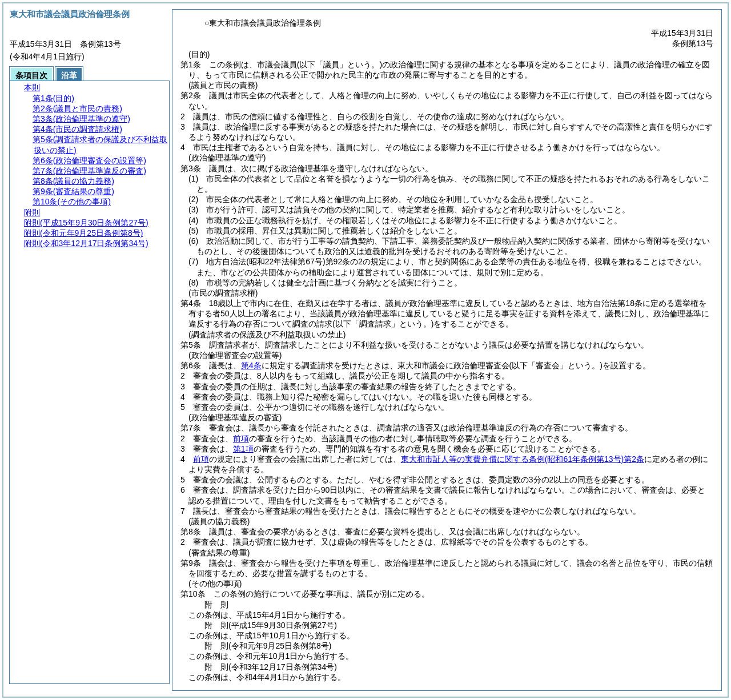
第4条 (251, 365)
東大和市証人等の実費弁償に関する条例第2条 (523, 459)
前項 (241, 438)
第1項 (243, 449)
